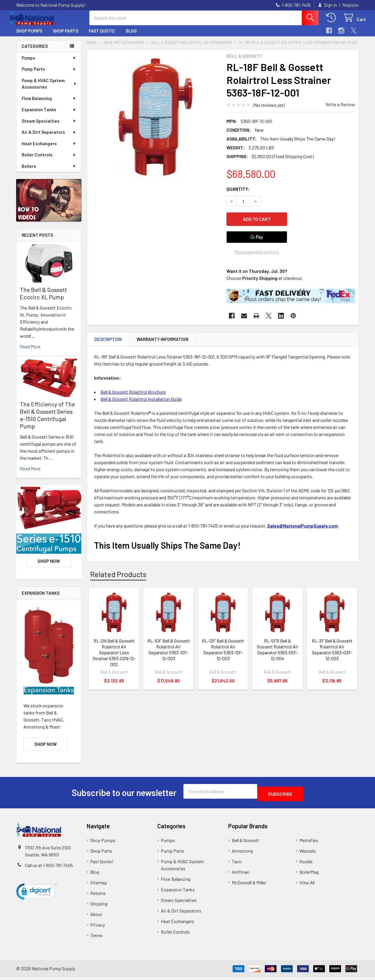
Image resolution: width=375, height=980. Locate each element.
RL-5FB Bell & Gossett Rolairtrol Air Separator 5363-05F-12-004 (278, 651)
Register (351, 5)
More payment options (257, 253)
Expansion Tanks (49, 115)
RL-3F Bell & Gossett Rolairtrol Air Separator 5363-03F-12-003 (332, 651)
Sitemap (99, 885)
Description (108, 341)
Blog (131, 36)
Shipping (99, 906)
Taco (237, 864)
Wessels (308, 853)
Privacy (98, 927)
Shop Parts (65, 36)
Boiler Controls (49, 160)
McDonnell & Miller (249, 885)
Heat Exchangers (49, 149)
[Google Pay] (257, 239)
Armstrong (242, 853)
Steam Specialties (49, 126)
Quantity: (238, 194)
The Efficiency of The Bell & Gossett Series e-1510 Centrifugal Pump (47, 420)
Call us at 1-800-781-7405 (49, 868)
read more (30, 352)
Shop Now (49, 566)
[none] (155, 123)
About (96, 917)
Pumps (49, 63)
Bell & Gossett (246, 843)
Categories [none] (35, 51)
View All (307, 885)
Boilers (49, 171)
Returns (98, 896)
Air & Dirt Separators (49, 137)
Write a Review (340, 110)
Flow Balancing (49, 104)
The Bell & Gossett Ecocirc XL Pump (43, 299)
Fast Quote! (102, 36)
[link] (37, 895)
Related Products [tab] (118, 576)
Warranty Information (162, 341)
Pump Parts (49, 74)
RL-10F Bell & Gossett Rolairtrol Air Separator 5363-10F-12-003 (169, 651)
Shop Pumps (29, 36)
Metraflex (309, 843)
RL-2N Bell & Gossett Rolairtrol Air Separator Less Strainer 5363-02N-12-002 (114, 654)
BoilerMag (309, 875)
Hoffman (241, 875)
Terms (96, 938)
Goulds (306, 864)
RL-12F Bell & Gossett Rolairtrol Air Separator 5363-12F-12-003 (223, 651)
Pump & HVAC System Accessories (49, 89)
